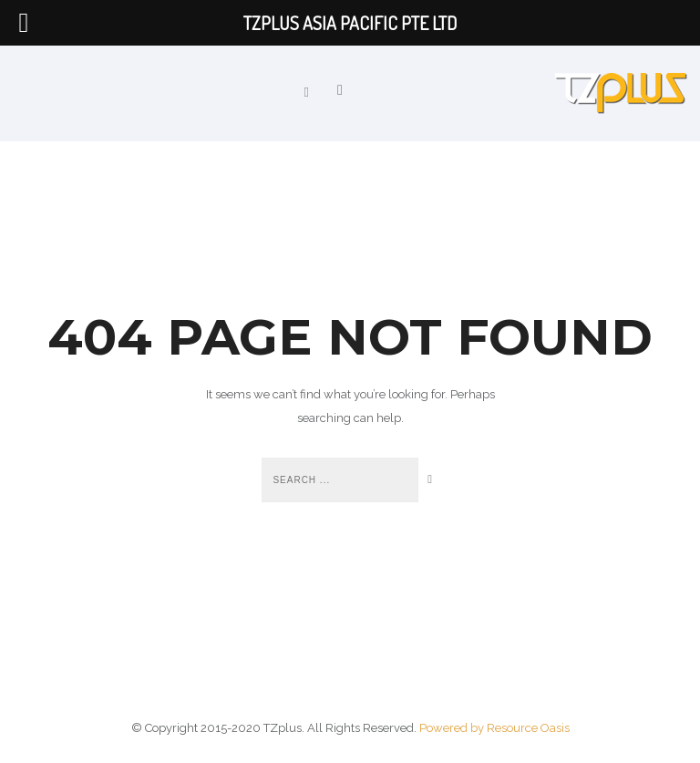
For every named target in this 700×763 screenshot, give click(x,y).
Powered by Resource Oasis (494, 728)
